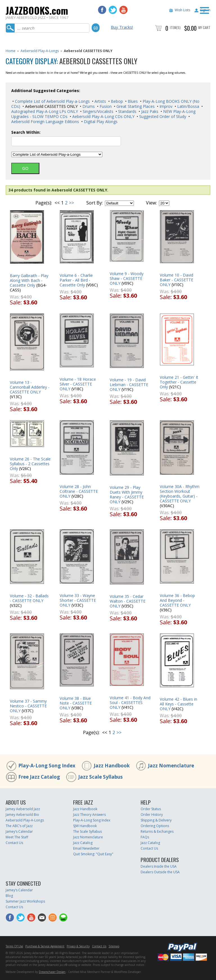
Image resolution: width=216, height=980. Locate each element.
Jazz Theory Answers (89, 815)
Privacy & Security (78, 946)
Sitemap (114, 946)
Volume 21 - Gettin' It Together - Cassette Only (179, 382)
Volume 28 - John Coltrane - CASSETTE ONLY (79, 491)
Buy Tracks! (122, 27)
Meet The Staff (17, 837)
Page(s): (44, 203)
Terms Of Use (14, 946)
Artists (100, 101)
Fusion (105, 106)
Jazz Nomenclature (171, 766)
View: (151, 203)
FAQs (145, 837)
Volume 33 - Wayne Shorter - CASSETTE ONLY (78, 600)
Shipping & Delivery (156, 820)
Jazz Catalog (83, 843)
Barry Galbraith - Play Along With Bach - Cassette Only (29, 280)
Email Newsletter (86, 848)
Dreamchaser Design (52, 972)
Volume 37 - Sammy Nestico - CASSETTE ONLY (28, 706)
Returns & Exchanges (157, 831)
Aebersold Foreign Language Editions (45, 122)
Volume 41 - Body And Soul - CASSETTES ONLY (130, 702)
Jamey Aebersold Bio (22, 815)
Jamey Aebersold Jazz (23, 809)
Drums (88, 106)
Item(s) (175, 27)
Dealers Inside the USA (159, 866)
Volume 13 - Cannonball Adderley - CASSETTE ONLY (30, 387)
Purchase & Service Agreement (45, 946)
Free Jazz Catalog (39, 777)
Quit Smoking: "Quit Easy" (93, 854)
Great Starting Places (135, 106)
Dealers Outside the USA (160, 872)
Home (11, 51)
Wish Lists (182, 10)
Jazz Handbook (112, 766)
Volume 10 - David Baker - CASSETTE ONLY (176, 280)
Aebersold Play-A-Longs (40, 51)
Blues (132, 101)
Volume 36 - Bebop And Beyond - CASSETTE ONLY (177, 600)
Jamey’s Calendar (19, 831)
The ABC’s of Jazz (19, 826)
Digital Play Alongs (100, 122)
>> (71, 203)
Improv (165, 106)
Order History (152, 815)
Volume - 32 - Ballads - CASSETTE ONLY (29, 598)
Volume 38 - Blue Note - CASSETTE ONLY (76, 703)
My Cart (204, 27)
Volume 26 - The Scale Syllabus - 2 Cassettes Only (30, 464)
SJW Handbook (85, 826)
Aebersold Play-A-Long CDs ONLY (103, 116)
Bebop (116, 101)
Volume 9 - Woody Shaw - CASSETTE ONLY (127, 278)
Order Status (151, 809)
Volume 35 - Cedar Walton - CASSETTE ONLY (128, 601)
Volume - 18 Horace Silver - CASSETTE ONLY (78, 384)
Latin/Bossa (188, 106)
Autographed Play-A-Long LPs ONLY (45, 111)
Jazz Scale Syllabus (100, 777)
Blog (9, 896)
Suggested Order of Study (162, 116)
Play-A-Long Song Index (47, 766)
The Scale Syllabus (87, 831)
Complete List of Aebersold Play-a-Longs (52, 101)
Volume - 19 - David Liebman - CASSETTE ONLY (129, 385)
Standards (127, 111)
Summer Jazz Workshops (25, 901)
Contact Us (14, 843)
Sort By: (94, 203)
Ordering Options (155, 826)
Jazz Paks (149, 111)
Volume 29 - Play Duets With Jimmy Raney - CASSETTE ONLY (127, 495)
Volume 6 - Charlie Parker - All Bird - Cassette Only (76, 280)
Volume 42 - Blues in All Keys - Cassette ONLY (178, 704)
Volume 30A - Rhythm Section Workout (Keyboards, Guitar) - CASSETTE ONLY (180, 494)
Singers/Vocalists (97, 111)
